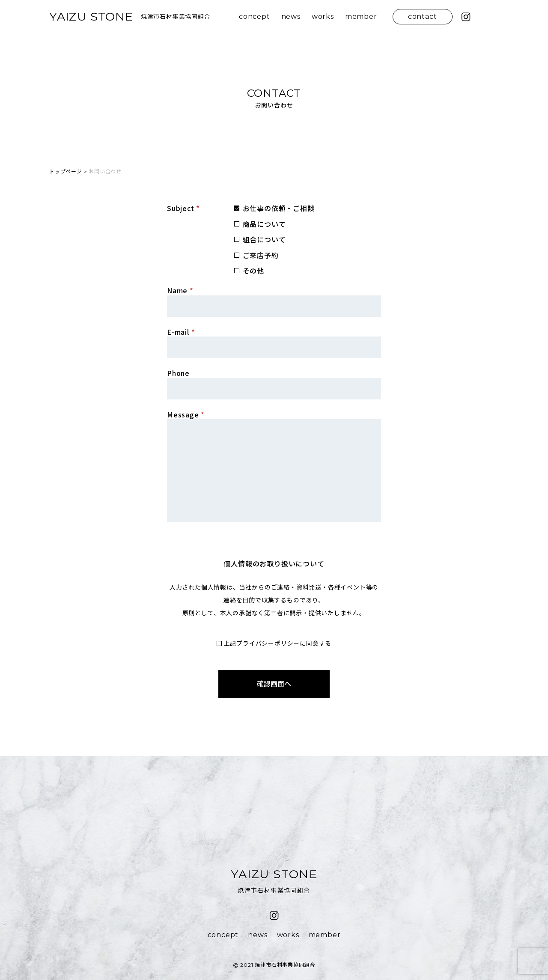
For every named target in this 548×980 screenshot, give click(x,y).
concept (255, 16)
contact (423, 16)
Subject (183, 208)
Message (186, 414)
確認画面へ (274, 684)
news (291, 16)
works (323, 16)
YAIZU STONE (91, 16)
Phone (178, 373)
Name (180, 290)
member (361, 16)
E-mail (181, 332)
